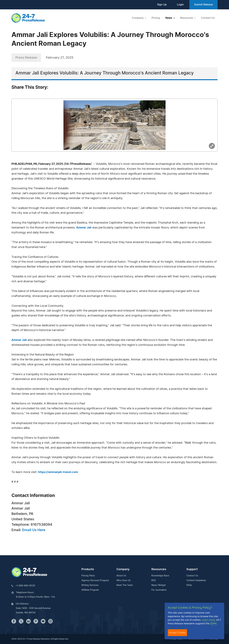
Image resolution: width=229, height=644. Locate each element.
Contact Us (208, 18)
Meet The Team (125, 585)
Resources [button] (187, 18)
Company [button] (138, 18)
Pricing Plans (88, 576)
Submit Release (203, 5)
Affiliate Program (90, 590)
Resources (159, 569)
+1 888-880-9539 (25, 586)
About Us (121, 576)
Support (192, 569)
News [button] (169, 18)
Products (88, 569)
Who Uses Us (124, 580)
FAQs (189, 585)
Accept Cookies (177, 632)
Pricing (156, 18)
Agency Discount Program (95, 580)
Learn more (208, 620)
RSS (154, 580)
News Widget (159, 585)
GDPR (213, 623)
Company (123, 569)
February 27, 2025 (60, 58)
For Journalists (159, 590)
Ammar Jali (84, 228)
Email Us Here (34, 530)
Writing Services (90, 585)
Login (180, 5)
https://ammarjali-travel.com (58, 472)
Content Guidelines (196, 580)
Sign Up (162, 5)
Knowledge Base (160, 576)
